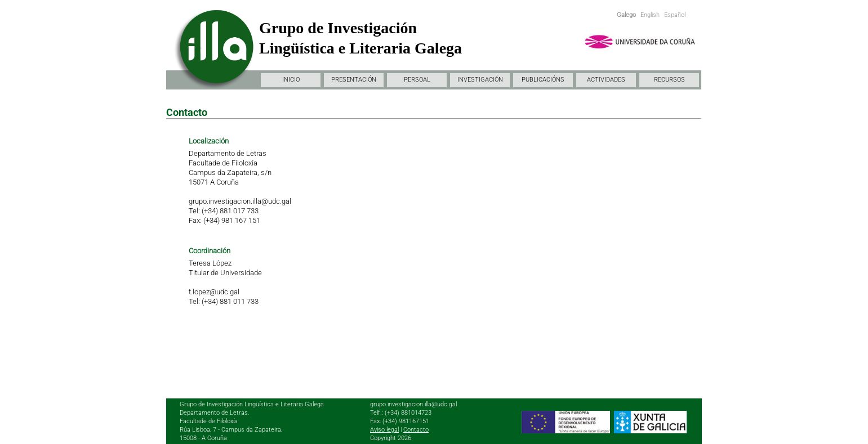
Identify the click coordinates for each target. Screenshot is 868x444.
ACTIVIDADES (606, 80)
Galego (626, 15)
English (650, 15)
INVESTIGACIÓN (480, 80)
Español (675, 15)
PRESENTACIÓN (354, 80)
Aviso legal (384, 430)
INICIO (291, 80)
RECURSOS (669, 80)
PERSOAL (417, 80)
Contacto (416, 430)
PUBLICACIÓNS (543, 80)
